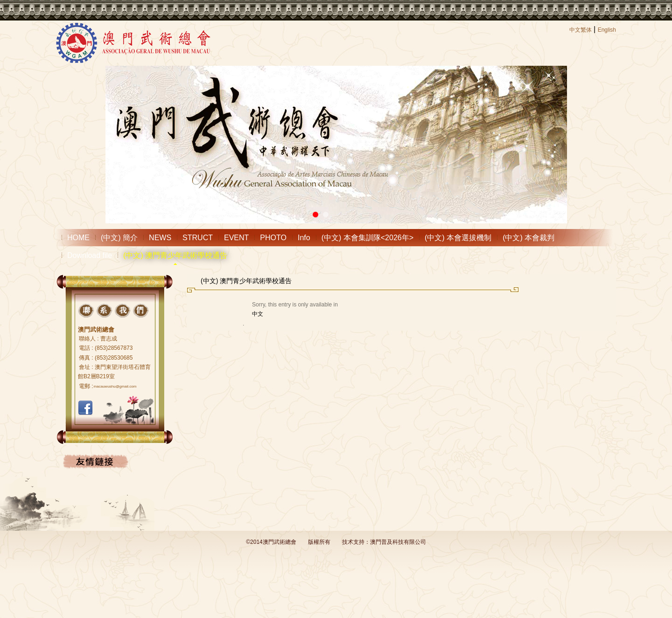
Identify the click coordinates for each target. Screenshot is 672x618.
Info (304, 238)
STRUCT (198, 238)
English (607, 30)
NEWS (160, 238)
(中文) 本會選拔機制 (458, 238)
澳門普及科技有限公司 (398, 542)
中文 (258, 314)
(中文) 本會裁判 (528, 238)
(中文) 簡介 (119, 238)
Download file (90, 255)
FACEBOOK (85, 408)
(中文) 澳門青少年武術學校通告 (175, 255)
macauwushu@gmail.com (115, 386)
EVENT (236, 238)
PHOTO (273, 238)
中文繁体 (581, 30)
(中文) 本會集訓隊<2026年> (367, 238)
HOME (78, 238)
